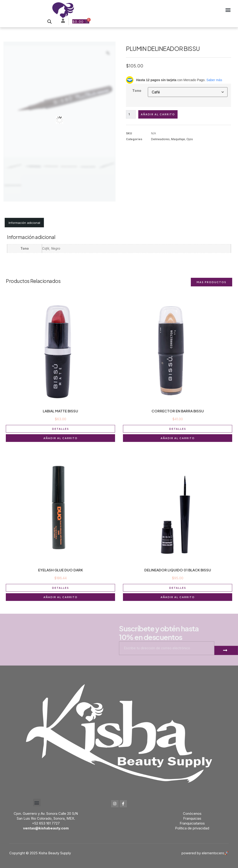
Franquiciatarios (192, 823)
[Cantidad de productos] (131, 114)
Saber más (214, 80)
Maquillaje (178, 139)
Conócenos (192, 813)
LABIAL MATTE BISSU (60, 411)
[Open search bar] (49, 22)
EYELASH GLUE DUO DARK (61, 570)
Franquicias (192, 818)
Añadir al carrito (158, 114)
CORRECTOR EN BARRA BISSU (178, 411)
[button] (228, 10)
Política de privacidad (192, 828)
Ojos (190, 139)
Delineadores (160, 139)
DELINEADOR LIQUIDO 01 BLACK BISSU (178, 570)
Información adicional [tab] (24, 223)
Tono (137, 91)
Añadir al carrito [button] (61, 438)
